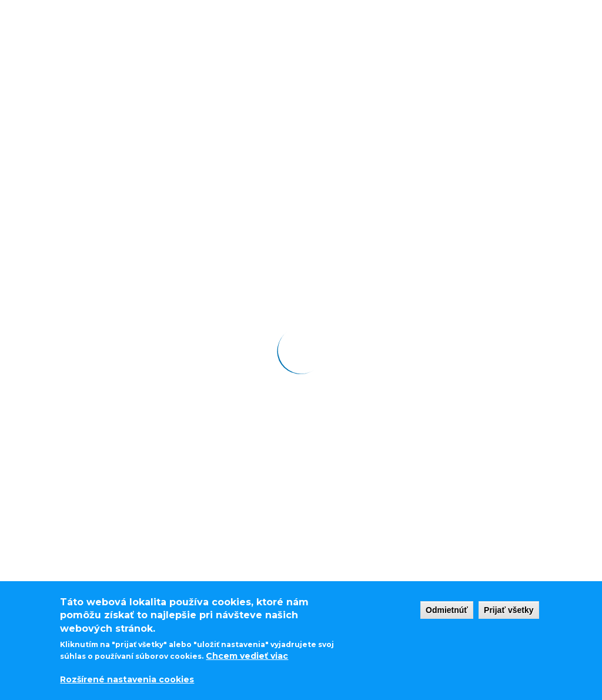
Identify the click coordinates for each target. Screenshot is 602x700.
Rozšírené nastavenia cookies (127, 679)
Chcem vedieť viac (247, 656)
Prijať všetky (509, 610)
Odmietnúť (447, 610)
